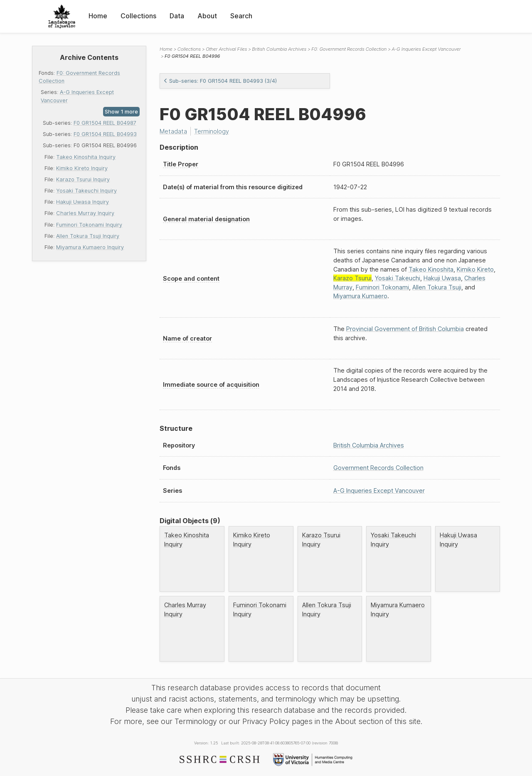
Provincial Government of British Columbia (405, 329)
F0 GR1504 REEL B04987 (105, 123)
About (207, 16)
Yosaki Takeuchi (398, 278)
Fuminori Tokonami (382, 287)
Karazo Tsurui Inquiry (83, 179)
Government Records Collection (378, 468)
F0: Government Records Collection (349, 49)
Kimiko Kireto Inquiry (82, 168)
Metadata (173, 131)
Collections (138, 16)
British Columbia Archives (279, 49)
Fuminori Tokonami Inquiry (89, 225)
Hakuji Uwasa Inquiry (83, 202)
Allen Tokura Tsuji (437, 287)
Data (177, 16)
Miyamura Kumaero (360, 296)
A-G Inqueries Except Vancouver (426, 49)
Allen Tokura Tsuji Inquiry (88, 236)
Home (98, 16)
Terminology (212, 131)
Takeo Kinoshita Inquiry (86, 157)
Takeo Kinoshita (431, 269)
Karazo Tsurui (352, 278)
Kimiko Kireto (475, 269)
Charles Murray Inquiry (85, 213)
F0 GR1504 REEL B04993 (105, 134)
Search (241, 16)
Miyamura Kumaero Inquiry (90, 247)
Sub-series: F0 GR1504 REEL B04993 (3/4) (220, 81)
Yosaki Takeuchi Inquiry (86, 191)
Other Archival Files (226, 49)
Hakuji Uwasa (442, 278)
